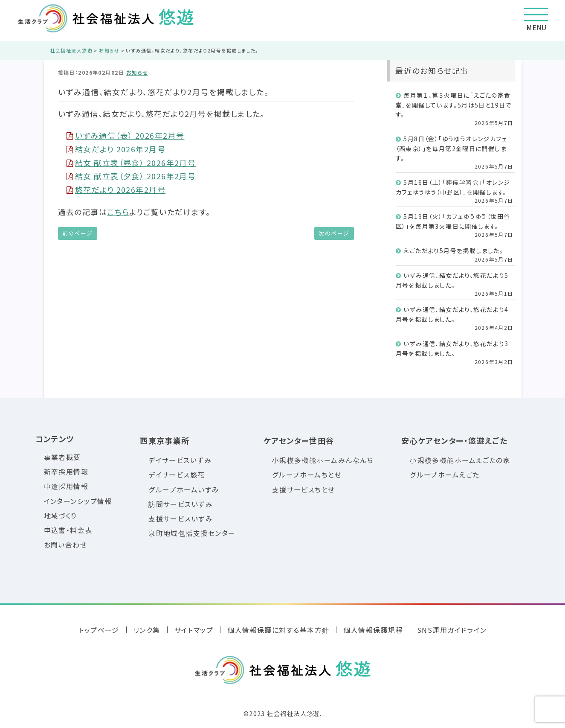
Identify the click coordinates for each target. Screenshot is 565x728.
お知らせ (137, 72)
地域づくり (61, 516)
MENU (536, 20)
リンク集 (147, 630)
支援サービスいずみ (181, 519)
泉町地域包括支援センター (192, 533)
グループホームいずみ (184, 490)
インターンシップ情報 (78, 501)
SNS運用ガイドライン (452, 630)
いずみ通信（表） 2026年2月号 (126, 135)
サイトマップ (194, 630)
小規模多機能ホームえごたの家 (460, 460)
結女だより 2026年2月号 (116, 149)
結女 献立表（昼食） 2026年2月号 (131, 163)
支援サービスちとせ (304, 490)
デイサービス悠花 (177, 475)
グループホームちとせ (307, 475)
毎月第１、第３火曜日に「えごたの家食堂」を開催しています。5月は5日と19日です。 (454, 105)
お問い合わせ (66, 545)
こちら (118, 212)
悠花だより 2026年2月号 (116, 189)
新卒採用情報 (66, 472)
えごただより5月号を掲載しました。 (453, 250)
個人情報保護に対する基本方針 (278, 630)
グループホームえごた (445, 475)
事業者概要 (62, 457)
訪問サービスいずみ (181, 504)
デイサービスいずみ (180, 460)
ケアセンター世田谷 (299, 440)
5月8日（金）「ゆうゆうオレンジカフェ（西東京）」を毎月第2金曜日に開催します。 (452, 148)
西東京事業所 (165, 440)
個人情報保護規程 (373, 630)
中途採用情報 (66, 486)
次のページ (334, 233)
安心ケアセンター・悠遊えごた (454, 440)
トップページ (99, 630)
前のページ (78, 233)
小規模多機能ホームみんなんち (323, 460)
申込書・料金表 (68, 530)
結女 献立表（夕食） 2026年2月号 (131, 176)
